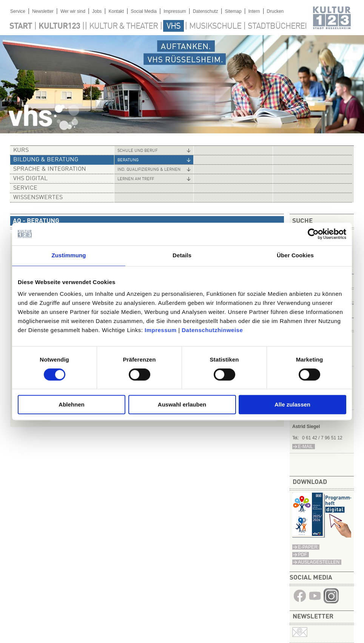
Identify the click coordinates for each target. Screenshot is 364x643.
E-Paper (308, 547)
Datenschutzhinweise (212, 330)
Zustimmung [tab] (69, 255)
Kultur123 (59, 26)
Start (21, 26)
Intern (254, 11)
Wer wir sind (73, 11)
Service (18, 11)
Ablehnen (71, 405)
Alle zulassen (292, 405)
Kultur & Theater (123, 26)
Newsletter (43, 11)
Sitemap (233, 11)
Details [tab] (182, 255)
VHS (174, 26)
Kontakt (116, 11)
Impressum (161, 330)
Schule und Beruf (137, 151)
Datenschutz (206, 11)
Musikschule (215, 26)
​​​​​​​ (331, 601)
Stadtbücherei (277, 26)
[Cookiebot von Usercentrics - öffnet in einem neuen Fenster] (313, 234)
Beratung (128, 160)
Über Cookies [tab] (295, 255)
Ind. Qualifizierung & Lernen (149, 170)
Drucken (275, 11)
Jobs (97, 11)
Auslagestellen (319, 562)
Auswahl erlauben (182, 405)
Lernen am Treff (136, 179)
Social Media (144, 11)
